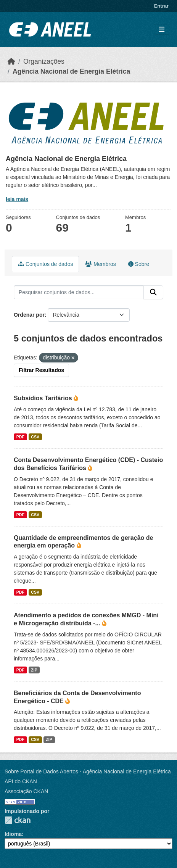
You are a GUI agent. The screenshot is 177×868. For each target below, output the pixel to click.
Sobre (139, 264)
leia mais (17, 199)
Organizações (44, 61)
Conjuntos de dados (45, 264)
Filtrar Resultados (41, 370)
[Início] (11, 61)
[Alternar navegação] (162, 30)
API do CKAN (21, 781)
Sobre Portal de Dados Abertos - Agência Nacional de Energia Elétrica (88, 771)
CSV (35, 437)
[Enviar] (153, 292)
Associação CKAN (26, 791)
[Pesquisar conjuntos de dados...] (79, 292)
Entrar (161, 6)
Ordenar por (29, 315)
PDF (20, 437)
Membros (100, 264)
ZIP (34, 670)
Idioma (13, 834)
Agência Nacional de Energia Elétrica (71, 71)
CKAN (18, 820)
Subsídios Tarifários (44, 398)
